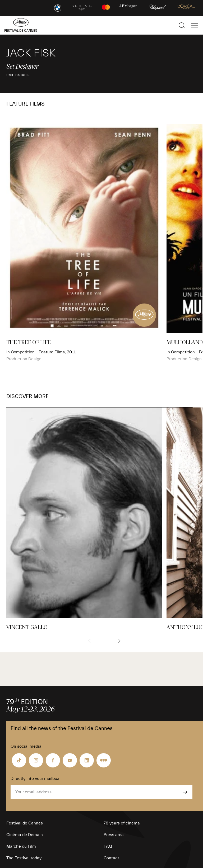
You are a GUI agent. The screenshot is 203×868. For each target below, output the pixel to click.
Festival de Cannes (25, 823)
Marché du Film (21, 846)
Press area (114, 835)
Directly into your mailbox (35, 779)
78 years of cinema (122, 823)
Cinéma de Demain (25, 835)
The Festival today (24, 858)
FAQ (108, 846)
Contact (111, 858)
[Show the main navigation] (195, 25)
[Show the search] (182, 25)
